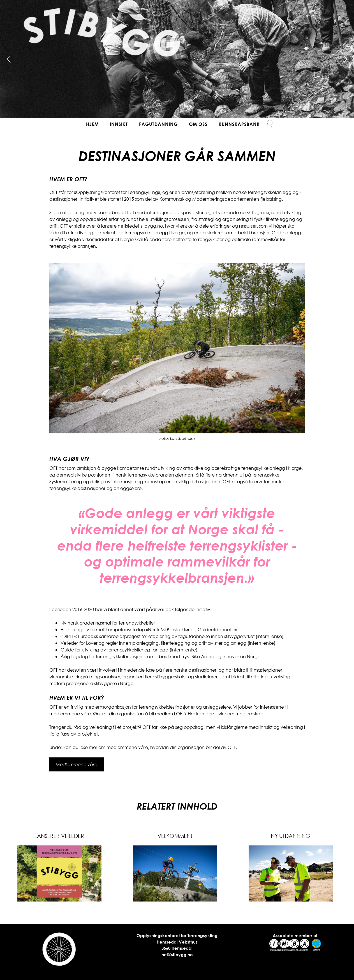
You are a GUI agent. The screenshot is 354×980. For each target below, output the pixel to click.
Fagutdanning (158, 124)
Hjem (92, 124)
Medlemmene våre (77, 764)
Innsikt (119, 124)
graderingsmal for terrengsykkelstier (117, 623)
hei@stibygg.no (177, 954)
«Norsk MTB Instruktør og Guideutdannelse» (192, 629)
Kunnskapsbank (239, 124)
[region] (177, 59)
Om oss (198, 124)
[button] (9, 59)
